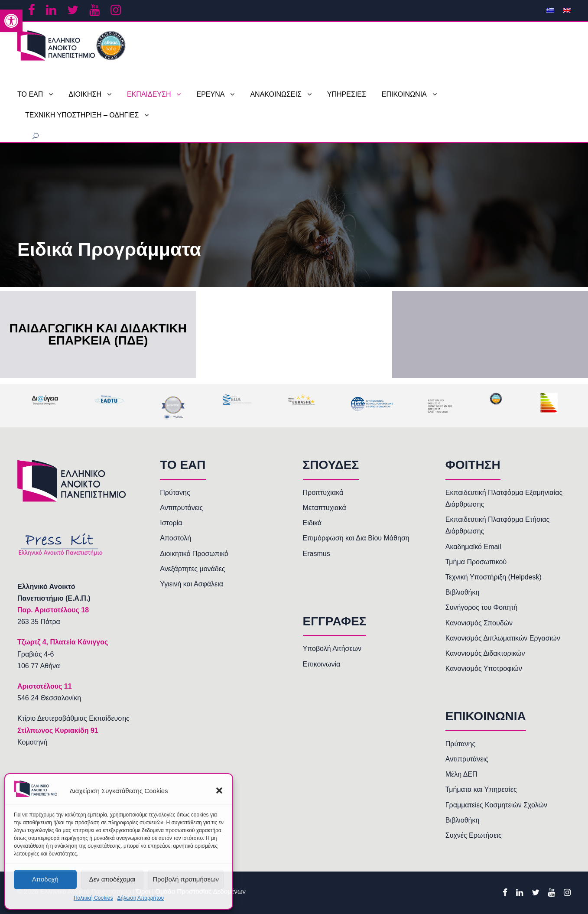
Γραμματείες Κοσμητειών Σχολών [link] (496, 805)
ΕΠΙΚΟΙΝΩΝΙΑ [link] (404, 94)
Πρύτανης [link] (175, 493)
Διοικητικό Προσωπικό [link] (194, 554)
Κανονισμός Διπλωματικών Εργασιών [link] (503, 638)
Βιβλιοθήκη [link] (463, 592)
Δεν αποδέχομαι (112, 879)
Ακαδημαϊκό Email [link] (473, 547)
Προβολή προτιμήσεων (186, 879)
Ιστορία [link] (171, 523)
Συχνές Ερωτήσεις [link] (474, 835)
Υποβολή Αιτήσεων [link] (332, 649)
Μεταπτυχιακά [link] (325, 508)
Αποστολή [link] (175, 538)
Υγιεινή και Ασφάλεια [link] (192, 584)
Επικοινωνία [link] (322, 664)
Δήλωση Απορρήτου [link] (140, 898)
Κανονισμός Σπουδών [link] (479, 623)
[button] (219, 790)
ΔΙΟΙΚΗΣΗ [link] (85, 94)
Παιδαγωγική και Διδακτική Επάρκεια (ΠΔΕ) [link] (98, 335)
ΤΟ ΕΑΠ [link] (30, 94)
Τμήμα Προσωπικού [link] (476, 562)
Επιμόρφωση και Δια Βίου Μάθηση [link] (356, 538)
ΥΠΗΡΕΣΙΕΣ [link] (347, 94)
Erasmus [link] (317, 554)
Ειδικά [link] (312, 523)
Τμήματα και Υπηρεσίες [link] (481, 789)
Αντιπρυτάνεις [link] (181, 508)
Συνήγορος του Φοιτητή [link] (481, 607)
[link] (11, 21)
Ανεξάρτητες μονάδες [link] (192, 569)
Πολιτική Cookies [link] (93, 898)
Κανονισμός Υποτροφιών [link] (484, 668)
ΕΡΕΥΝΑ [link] (210, 94)
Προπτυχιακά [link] (323, 493)
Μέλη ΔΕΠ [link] (461, 774)
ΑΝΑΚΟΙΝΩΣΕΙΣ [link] (276, 94)
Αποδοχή (45, 879)
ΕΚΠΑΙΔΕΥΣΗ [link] (149, 94)
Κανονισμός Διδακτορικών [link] (485, 653)
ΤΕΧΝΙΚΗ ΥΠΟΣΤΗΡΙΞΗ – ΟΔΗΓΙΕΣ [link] (82, 115)
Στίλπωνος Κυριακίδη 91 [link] (58, 730)
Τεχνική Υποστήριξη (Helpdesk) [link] (494, 577)
